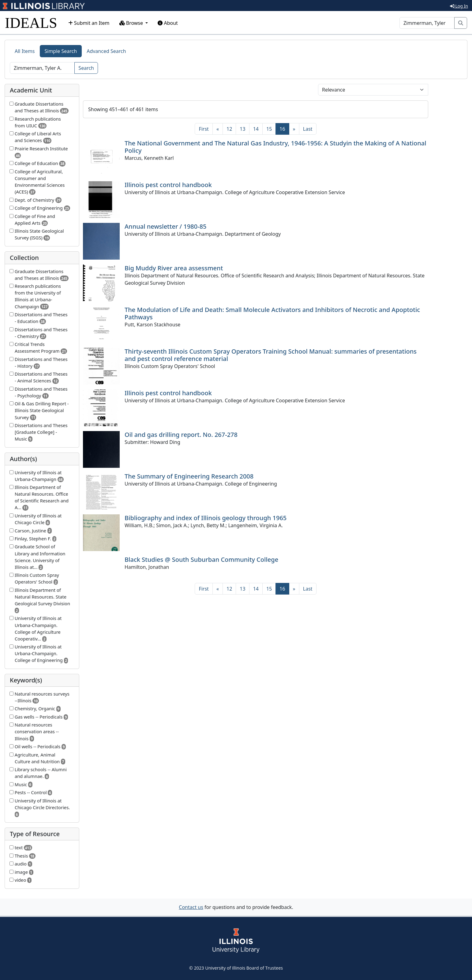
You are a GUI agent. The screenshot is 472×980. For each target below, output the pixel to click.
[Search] (427, 23)
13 (242, 129)
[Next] (294, 129)
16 (284, 129)
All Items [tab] (25, 51)
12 (229, 129)
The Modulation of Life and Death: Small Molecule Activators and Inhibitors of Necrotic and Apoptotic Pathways (272, 313)
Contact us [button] (191, 907)
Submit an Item (89, 23)
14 (256, 129)
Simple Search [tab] (61, 51)
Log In (459, 6)
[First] (204, 129)
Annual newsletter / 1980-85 (166, 226)
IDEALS (31, 23)
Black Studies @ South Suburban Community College (201, 559)
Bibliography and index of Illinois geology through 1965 (206, 518)
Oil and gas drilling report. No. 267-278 (181, 435)
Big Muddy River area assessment (174, 268)
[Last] (308, 129)
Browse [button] (132, 23)
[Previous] (218, 129)
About (168, 23)
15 (269, 129)
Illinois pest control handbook (168, 185)
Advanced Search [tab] (106, 51)
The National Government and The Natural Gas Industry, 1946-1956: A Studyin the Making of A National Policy (275, 147)
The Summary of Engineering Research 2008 (189, 476)
